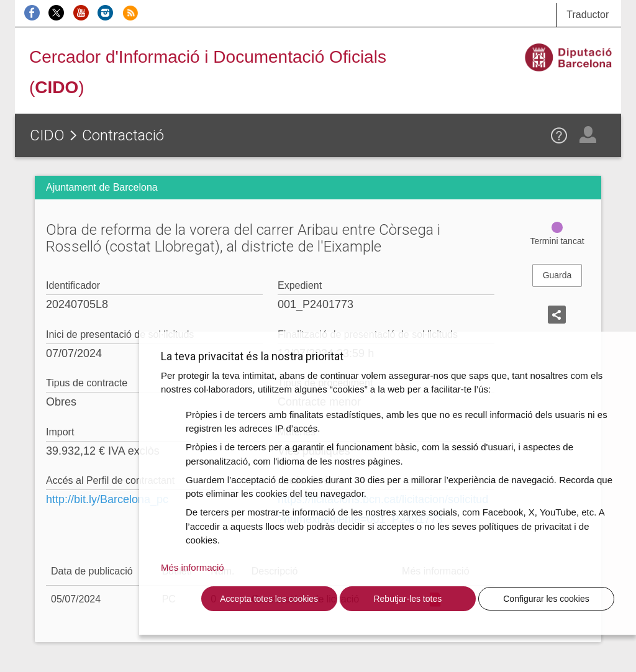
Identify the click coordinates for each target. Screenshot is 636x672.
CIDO (47, 135)
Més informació (193, 567)
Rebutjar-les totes (407, 599)
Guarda (557, 275)
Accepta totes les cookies (269, 599)
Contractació (123, 135)
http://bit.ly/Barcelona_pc (107, 499)
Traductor (588, 15)
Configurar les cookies (546, 599)
